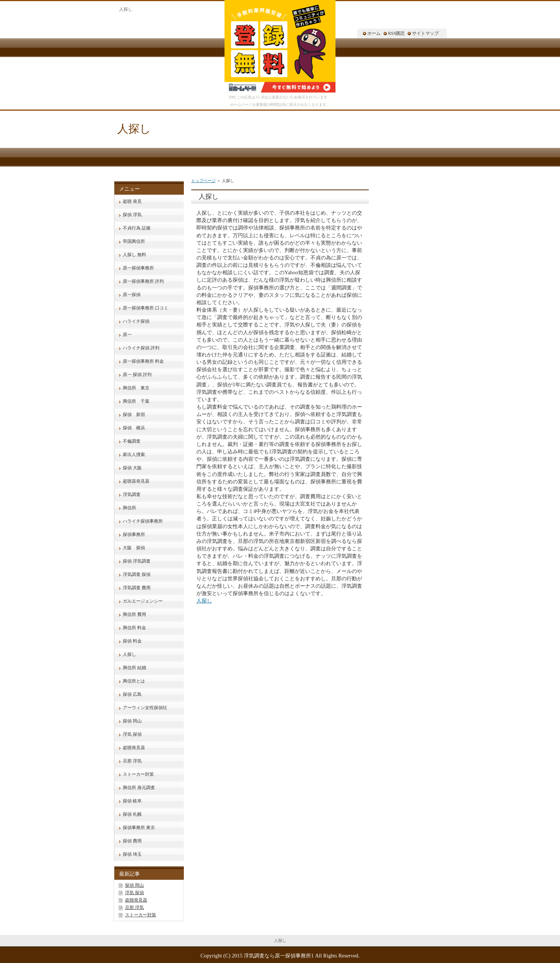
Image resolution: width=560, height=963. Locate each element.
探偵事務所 (134, 534)
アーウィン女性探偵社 (145, 708)
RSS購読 (396, 33)
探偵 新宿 (134, 415)
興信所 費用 (134, 614)
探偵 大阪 (132, 468)
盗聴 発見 (132, 201)
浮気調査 (132, 494)
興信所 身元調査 (139, 788)
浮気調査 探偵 (137, 574)
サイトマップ (425, 33)
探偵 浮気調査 (137, 561)
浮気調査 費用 (137, 588)
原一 (127, 335)
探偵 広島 (132, 694)
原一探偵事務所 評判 (143, 281)
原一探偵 (132, 295)
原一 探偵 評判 (137, 375)
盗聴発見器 (134, 748)
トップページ (203, 181)
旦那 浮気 (132, 761)
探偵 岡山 (132, 721)
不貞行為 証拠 (137, 228)
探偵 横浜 (134, 428)
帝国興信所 (134, 241)
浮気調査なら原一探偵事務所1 (279, 956)
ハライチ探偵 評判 (141, 348)
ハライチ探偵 (136, 321)
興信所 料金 (134, 628)
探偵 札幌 (132, 814)
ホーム (374, 33)
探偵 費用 (132, 841)
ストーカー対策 (138, 774)
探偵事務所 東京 (139, 828)
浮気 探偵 (132, 734)
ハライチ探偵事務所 (143, 521)
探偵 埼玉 (132, 854)
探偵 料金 (132, 641)
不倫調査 (132, 441)
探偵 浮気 (132, 215)
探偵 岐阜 (132, 801)
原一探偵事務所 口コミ (146, 308)
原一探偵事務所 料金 (143, 361)
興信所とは (134, 681)
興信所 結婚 (134, 668)
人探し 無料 (134, 255)
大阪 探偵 (134, 548)
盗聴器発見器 (136, 481)
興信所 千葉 (136, 401)
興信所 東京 (136, 388)
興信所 (129, 508)
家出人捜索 (134, 454)
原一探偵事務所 (138, 268)
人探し (134, 129)
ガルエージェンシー (143, 601)
